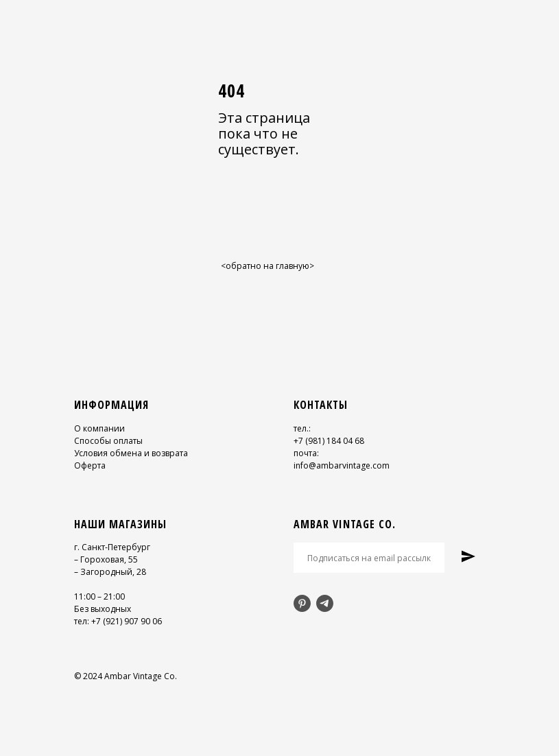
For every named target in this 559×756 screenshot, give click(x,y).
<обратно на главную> (267, 266)
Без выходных (103, 609)
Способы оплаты (108, 441)
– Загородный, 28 (110, 572)
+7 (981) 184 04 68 (329, 441)
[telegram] (325, 603)
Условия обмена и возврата (131, 453)
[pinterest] (302, 603)
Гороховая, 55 (109, 559)
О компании (99, 428)
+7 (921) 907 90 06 (127, 621)
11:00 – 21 (94, 596)
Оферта (90, 465)
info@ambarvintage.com (342, 465)
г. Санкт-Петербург (112, 547)
